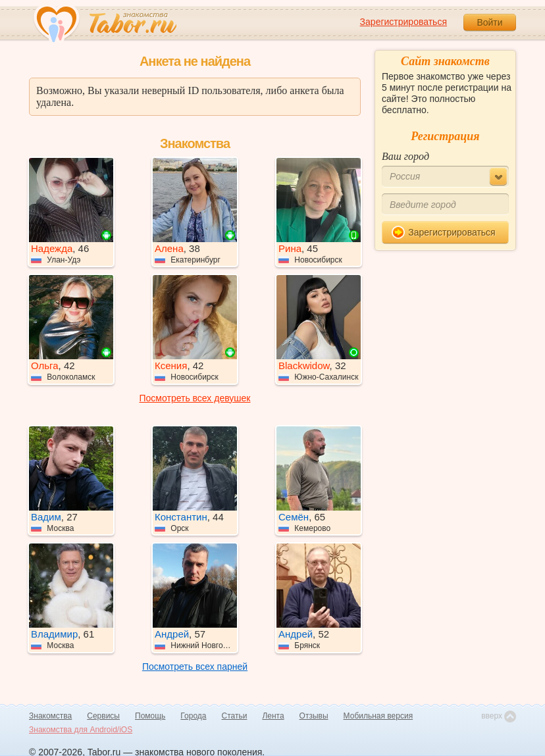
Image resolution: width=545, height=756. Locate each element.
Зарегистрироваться (403, 22)
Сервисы (103, 716)
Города (193, 716)
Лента (273, 716)
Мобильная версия (378, 716)
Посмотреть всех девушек (195, 398)
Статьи (235, 716)
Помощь (150, 716)
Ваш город (405, 156)
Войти (489, 22)
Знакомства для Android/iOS (81, 730)
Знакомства (50, 716)
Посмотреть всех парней (195, 667)
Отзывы (314, 716)
